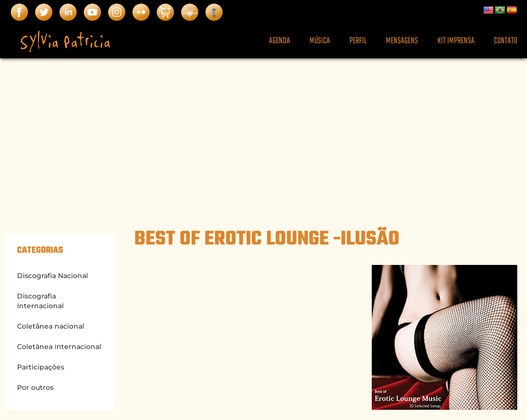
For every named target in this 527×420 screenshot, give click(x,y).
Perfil (358, 41)
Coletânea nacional (51, 326)
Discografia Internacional (40, 301)
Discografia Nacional (53, 276)
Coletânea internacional (59, 347)
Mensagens (402, 41)
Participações (41, 367)
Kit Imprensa (456, 41)
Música (320, 41)
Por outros (35, 387)
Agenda (280, 41)
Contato (506, 41)
